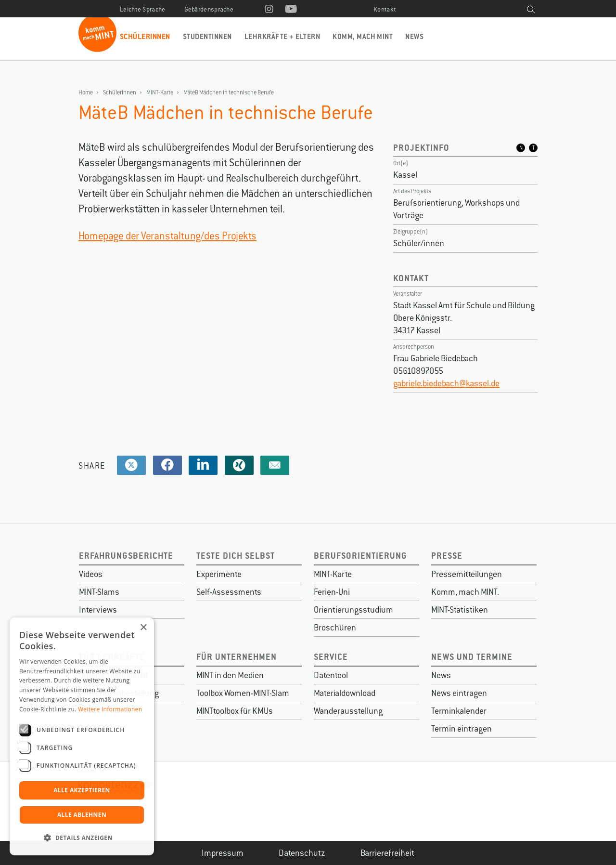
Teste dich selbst (236, 556)
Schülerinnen (145, 36)
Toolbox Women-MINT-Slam (243, 693)
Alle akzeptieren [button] (82, 790)
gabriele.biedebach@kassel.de (446, 383)
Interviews (98, 610)
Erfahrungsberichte (126, 556)
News (414, 36)
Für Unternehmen (237, 657)
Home (86, 92)
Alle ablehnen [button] (82, 815)
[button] (82, 838)
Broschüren (335, 628)
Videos (91, 574)
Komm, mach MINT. (465, 592)
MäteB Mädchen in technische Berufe (229, 92)
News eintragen (459, 693)
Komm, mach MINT (363, 36)
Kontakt (385, 9)
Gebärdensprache (209, 9)
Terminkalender (459, 711)
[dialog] (82, 736)
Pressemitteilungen (467, 574)
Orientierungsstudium (353, 610)
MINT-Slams (99, 592)
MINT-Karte (160, 92)
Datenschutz (302, 853)
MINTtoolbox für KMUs (235, 711)
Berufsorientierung (360, 556)
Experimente (219, 574)
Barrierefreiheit (387, 853)
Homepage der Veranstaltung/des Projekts (167, 236)
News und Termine (472, 657)
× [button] (143, 628)
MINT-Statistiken (460, 610)
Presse (447, 556)
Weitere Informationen (110, 709)
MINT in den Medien (230, 675)
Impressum (223, 853)
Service (331, 657)
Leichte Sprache (143, 9)
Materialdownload (345, 693)
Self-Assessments (229, 592)
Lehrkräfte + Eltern (282, 36)
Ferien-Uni (332, 592)
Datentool (331, 675)
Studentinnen (207, 36)
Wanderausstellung (348, 711)
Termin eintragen (462, 729)
